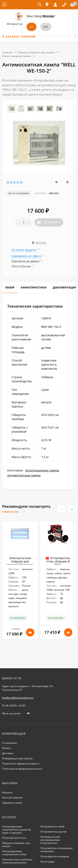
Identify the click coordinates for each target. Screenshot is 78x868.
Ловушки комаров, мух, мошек (36, 52)
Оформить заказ (12, 803)
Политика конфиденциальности (22, 769)
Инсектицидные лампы (17, 56)
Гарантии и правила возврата (21, 763)
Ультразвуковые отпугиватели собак (14, 853)
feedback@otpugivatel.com (18, 698)
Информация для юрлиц (17, 758)
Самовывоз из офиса (26, 256)
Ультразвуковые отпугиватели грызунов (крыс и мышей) (17, 830)
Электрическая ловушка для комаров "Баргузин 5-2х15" (20, 563)
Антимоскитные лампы (24, 475)
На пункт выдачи (24, 250)
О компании (10, 743)
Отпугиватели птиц (14, 838)
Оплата (7, 748)
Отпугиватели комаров (54, 856)
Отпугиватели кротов (53, 832)
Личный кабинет (12, 798)
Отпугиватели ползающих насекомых (56, 850)
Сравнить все (14, 512)
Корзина (7, 792)
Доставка (8, 753)
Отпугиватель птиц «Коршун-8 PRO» (58, 561)
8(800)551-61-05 (12, 678)
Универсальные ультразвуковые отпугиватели (50, 840)
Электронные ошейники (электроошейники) (17, 861)
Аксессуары (47, 862)
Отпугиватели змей (52, 826)
